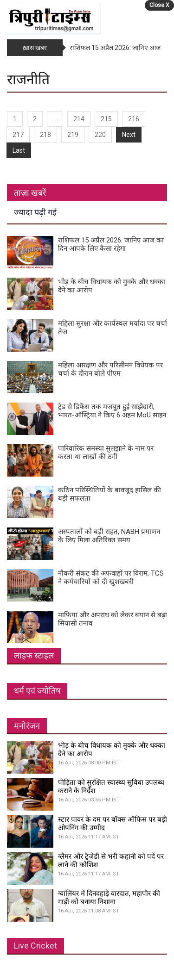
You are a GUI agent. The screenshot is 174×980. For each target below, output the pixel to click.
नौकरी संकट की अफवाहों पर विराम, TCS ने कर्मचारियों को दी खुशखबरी (111, 577)
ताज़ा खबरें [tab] (30, 193)
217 (18, 135)
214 (79, 119)
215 (106, 119)
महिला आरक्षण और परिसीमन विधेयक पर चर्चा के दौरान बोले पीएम (110, 369)
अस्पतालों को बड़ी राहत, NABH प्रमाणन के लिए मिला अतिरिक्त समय (109, 536)
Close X (159, 5)
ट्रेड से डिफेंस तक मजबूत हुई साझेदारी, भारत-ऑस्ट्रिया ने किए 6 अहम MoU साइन (112, 411)
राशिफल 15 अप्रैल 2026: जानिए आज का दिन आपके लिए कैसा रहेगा (111, 244)
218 (45, 135)
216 (134, 119)
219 (73, 135)
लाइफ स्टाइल (34, 655)
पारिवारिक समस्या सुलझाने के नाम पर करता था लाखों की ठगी (106, 453)
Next (129, 135)
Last (19, 150)
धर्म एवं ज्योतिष (37, 691)
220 (100, 135)
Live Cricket (35, 946)
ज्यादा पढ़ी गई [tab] (35, 212)
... (55, 119)
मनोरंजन (27, 726)
